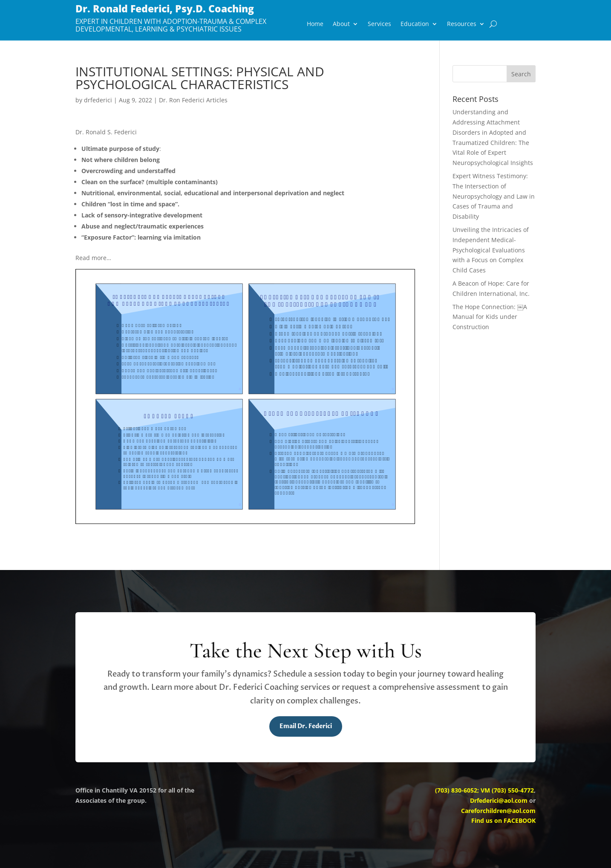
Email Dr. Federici (306, 726)
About (341, 24)
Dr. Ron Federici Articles (193, 100)
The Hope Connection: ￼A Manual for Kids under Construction (490, 317)
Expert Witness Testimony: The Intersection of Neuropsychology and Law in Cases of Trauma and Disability (494, 196)
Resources (462, 24)
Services (379, 24)
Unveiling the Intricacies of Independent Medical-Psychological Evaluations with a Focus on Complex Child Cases (491, 250)
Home (315, 24)
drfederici (98, 100)
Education (415, 24)
